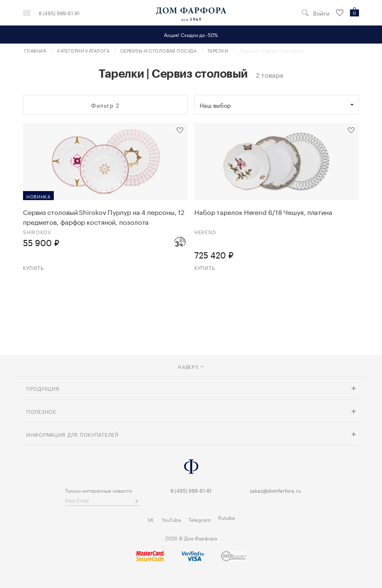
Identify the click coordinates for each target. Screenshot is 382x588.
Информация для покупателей (72, 434)
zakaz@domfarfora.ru (275, 490)
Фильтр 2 (105, 105)
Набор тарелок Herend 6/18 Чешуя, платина (263, 212)
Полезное (41, 411)
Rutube (227, 517)
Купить (33, 267)
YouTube (171, 519)
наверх (191, 366)
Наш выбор (215, 105)
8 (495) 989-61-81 (59, 13)
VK (151, 519)
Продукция (43, 388)
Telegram (200, 519)
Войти (321, 13)
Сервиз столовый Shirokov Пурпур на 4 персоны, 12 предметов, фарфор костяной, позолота (104, 217)
